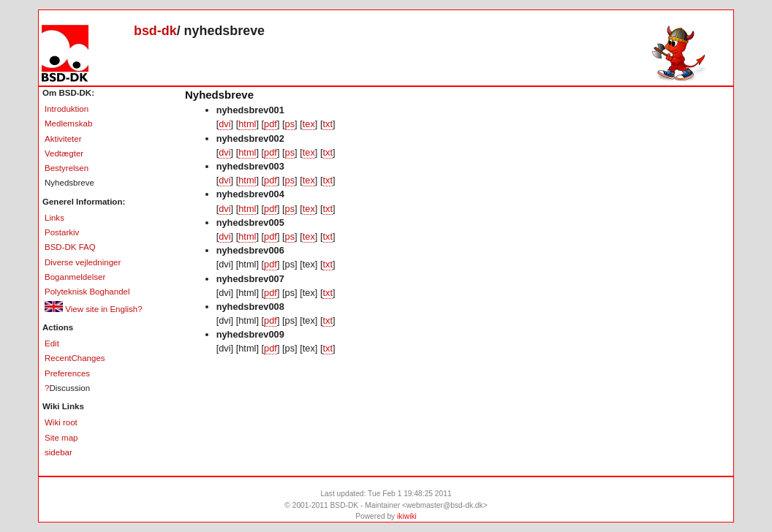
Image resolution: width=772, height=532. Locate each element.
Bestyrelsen (67, 168)
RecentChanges (75, 358)
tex (309, 124)
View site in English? (94, 309)
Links (54, 218)
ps (290, 124)
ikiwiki (407, 516)
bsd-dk (155, 31)
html (247, 124)
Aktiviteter (63, 139)
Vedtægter (64, 153)
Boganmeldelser (75, 277)
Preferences (67, 373)
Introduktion (67, 109)
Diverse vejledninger (83, 262)
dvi (224, 124)
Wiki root (61, 422)
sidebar (58, 452)
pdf (270, 124)
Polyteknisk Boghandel (87, 292)
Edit (52, 343)
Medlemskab (68, 123)
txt (328, 124)
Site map (61, 438)
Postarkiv (62, 232)
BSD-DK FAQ (70, 247)
